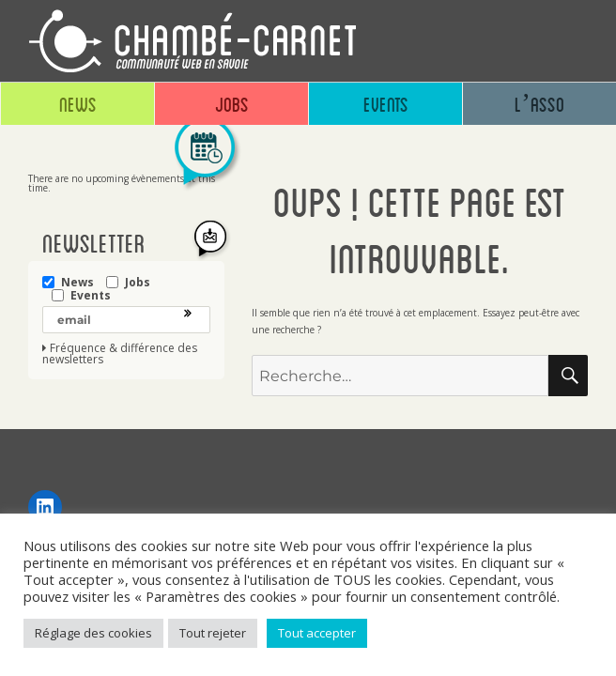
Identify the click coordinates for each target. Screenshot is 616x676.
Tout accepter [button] (317, 633)
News (78, 104)
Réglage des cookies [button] (93, 633)
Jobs (232, 104)
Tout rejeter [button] (213, 633)
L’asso (539, 104)
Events (386, 104)
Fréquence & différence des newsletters (120, 354)
